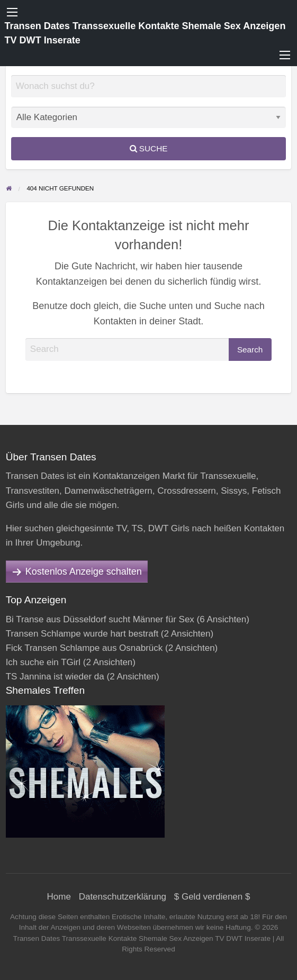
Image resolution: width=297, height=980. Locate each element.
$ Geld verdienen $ (212, 897)
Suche (149, 148)
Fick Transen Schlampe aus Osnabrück (84, 648)
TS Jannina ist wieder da (55, 677)
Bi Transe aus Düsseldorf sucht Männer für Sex (100, 619)
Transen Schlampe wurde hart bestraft (82, 634)
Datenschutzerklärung (123, 897)
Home (59, 897)
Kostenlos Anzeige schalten (84, 571)
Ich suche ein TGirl (43, 662)
